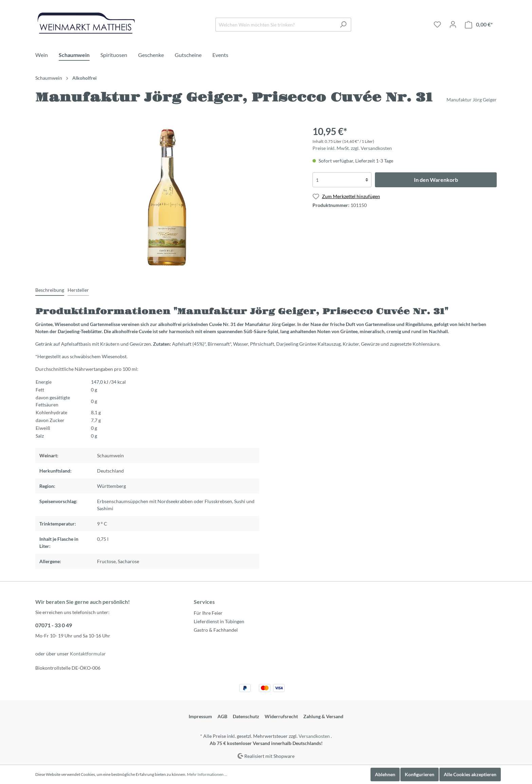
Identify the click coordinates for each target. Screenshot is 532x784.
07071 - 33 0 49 (54, 625)
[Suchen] (343, 25)
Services (204, 602)
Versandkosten (314, 736)
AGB (222, 716)
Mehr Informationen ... (207, 774)
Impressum (200, 716)
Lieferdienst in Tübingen (219, 621)
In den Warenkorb (436, 180)
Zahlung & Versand (323, 716)
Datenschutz (246, 716)
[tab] (50, 290)
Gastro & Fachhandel (216, 630)
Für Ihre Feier (208, 613)
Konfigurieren (420, 774)
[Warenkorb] (479, 25)
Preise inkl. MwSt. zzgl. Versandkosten (352, 148)
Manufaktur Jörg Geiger (472, 100)
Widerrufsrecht (281, 716)
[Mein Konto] (453, 24)
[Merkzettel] (437, 24)
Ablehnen (385, 774)
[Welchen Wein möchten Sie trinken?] (275, 25)
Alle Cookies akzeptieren (470, 774)
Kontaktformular (88, 654)
